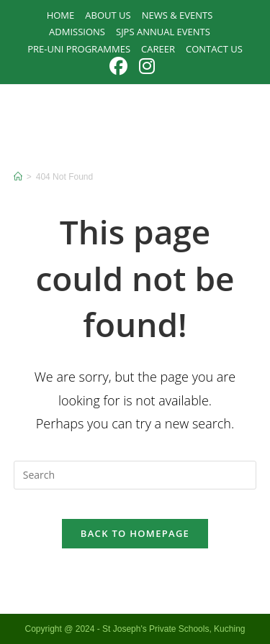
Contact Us (214, 49)
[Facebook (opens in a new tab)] (121, 66)
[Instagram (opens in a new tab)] (147, 66)
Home (61, 15)
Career (158, 49)
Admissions (77, 32)
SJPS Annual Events (163, 32)
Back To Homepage (135, 533)
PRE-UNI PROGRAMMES (79, 49)
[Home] (18, 177)
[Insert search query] (135, 475)
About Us (108, 15)
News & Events (177, 15)
